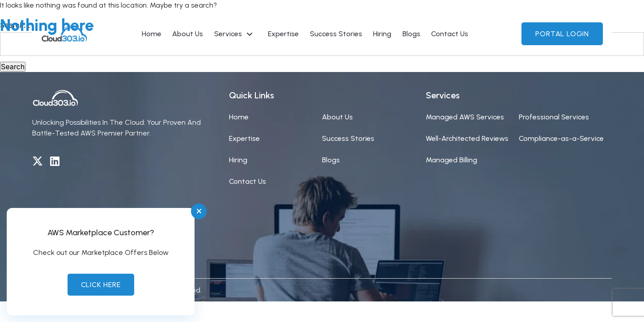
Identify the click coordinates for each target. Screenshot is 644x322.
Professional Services (554, 117)
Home (239, 117)
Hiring (238, 160)
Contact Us (248, 181)
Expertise (244, 138)
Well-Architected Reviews (467, 138)
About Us (337, 117)
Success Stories (348, 138)
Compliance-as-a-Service (561, 138)
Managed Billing (451, 160)
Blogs (331, 160)
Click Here (101, 285)
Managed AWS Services (465, 117)
